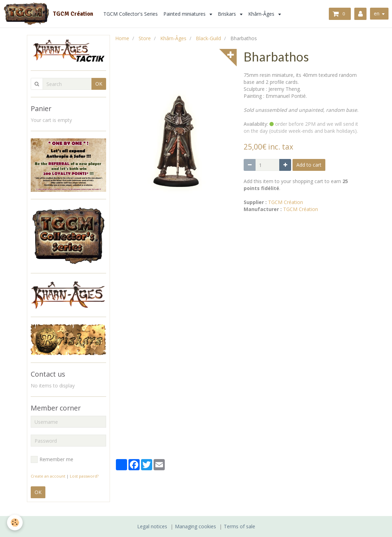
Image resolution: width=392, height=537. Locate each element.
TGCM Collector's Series (131, 14)
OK (99, 84)
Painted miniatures (186, 14)
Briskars (228, 14)
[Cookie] (15, 523)
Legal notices (152, 526)
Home (122, 38)
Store (145, 38)
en (377, 13)
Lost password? (84, 476)
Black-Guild (208, 38)
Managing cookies (195, 526)
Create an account (48, 476)
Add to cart (309, 165)
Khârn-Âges (262, 14)
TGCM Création (286, 202)
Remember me (52, 459)
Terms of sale (239, 526)
